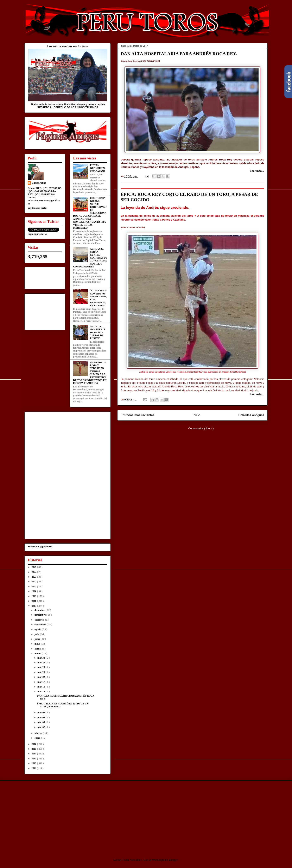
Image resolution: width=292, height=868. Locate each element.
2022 (34, 582)
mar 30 (41, 658)
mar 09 (41, 712)
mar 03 (41, 722)
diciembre (40, 610)
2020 (34, 591)
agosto (38, 629)
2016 (34, 744)
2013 (34, 759)
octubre (39, 620)
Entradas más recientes (138, 415)
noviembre (40, 615)
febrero (39, 733)
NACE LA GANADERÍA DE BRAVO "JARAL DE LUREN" (98, 332)
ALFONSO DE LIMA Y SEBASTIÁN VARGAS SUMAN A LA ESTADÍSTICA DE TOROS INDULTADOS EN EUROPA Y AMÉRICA (90, 373)
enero (38, 738)
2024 (34, 572)
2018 (34, 601)
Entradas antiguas (251, 415)
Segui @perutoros (37, 234)
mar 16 (41, 687)
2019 (34, 596)
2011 (34, 768)
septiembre (41, 625)
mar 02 (41, 727)
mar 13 (41, 691)
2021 (34, 587)
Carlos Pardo (39, 183)
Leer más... (257, 171)
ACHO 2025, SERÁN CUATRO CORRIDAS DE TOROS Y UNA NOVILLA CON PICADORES (90, 258)
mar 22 (41, 677)
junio (38, 639)
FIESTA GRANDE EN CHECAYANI (97, 168)
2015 (34, 749)
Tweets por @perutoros (40, 546)
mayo (38, 644)
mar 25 (41, 667)
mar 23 (41, 672)
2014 (34, 754)
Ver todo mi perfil (37, 208)
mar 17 (41, 682)
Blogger (173, 860)
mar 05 (41, 717)
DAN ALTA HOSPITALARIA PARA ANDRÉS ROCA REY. (179, 54)
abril (37, 649)
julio (37, 634)
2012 (34, 763)
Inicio (196, 415)
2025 (34, 567)
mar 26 (41, 663)
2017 (34, 606)
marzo (38, 653)
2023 (34, 577)
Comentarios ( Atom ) (201, 428)
